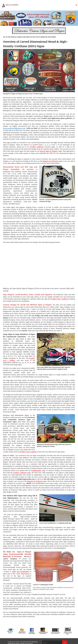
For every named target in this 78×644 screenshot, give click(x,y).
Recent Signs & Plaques (49, 151)
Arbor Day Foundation (21, 572)
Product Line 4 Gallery (59, 299)
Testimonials (36, 470)
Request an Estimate (50, 161)
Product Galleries (37, 147)
